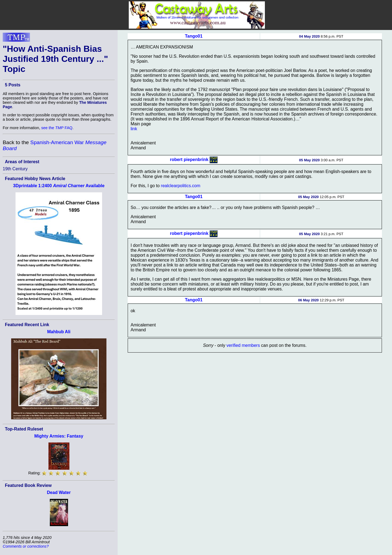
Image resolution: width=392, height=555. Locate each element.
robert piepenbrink (189, 160)
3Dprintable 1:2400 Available (59, 186)
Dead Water (59, 492)
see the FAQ (57, 128)
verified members (243, 345)
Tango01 (194, 36)
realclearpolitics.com (181, 186)
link (134, 129)
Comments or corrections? (26, 546)
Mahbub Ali (59, 332)
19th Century (15, 169)
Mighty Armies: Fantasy (59, 436)
